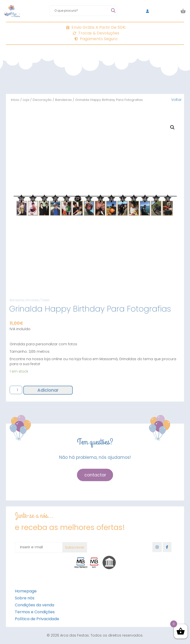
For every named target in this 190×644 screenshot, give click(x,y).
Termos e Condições (35, 612)
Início (15, 100)
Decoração (42, 100)
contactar (95, 475)
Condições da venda (35, 605)
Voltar (176, 100)
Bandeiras (63, 100)
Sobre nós (25, 598)
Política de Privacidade (37, 619)
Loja (26, 100)
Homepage (26, 591)
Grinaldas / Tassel (37, 300)
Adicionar (48, 390)
